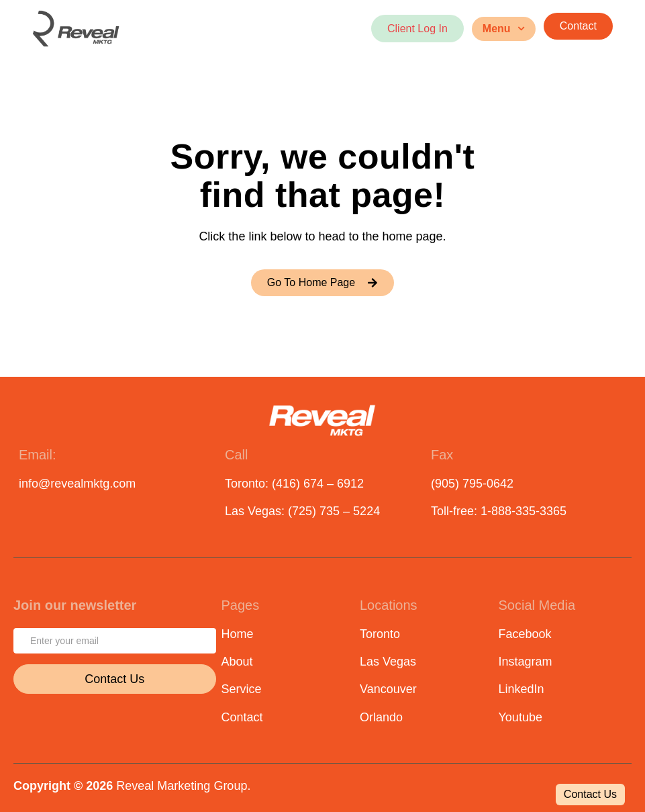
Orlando (381, 717)
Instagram (526, 662)
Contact (242, 717)
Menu (504, 29)
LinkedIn (522, 689)
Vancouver (388, 689)
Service (242, 689)
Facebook (525, 634)
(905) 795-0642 (472, 484)
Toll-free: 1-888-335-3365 (499, 511)
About (237, 662)
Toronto (380, 634)
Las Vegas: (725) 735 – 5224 (302, 511)
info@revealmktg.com (77, 484)
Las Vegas (388, 662)
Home (238, 634)
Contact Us (114, 679)
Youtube (520, 717)
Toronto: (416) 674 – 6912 (294, 484)
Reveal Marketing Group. (183, 786)
